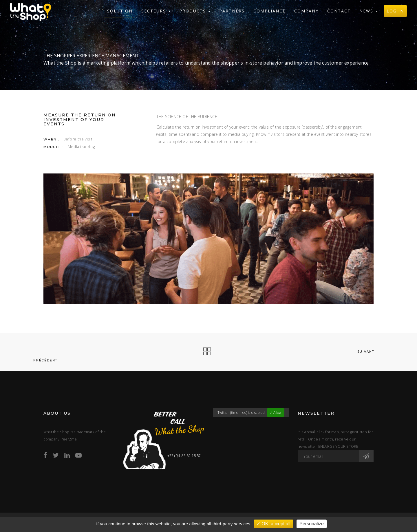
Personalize (312, 524)
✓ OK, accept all (274, 524)
